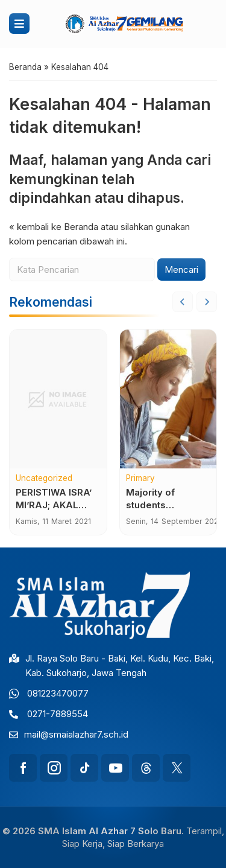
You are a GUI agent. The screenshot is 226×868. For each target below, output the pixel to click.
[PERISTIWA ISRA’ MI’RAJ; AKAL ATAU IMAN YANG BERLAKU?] (58, 399)
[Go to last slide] (183, 302)
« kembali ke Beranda (54, 227)
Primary (140, 479)
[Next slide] (207, 302)
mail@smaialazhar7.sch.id (76, 734)
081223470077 (58, 693)
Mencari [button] (181, 270)
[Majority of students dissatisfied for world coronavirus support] (168, 399)
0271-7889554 (58, 714)
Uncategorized (44, 479)
